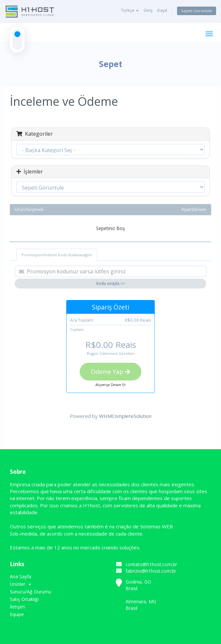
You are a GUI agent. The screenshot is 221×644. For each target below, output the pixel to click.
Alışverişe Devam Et (110, 385)
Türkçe (130, 10)
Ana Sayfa (20, 576)
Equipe (17, 614)
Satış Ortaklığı (24, 599)
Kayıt (162, 10)
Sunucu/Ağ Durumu (30, 592)
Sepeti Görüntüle (197, 11)
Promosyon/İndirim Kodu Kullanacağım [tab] (57, 255)
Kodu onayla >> (111, 283)
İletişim (17, 607)
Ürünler (20, 584)
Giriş (148, 10)
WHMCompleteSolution (125, 416)
